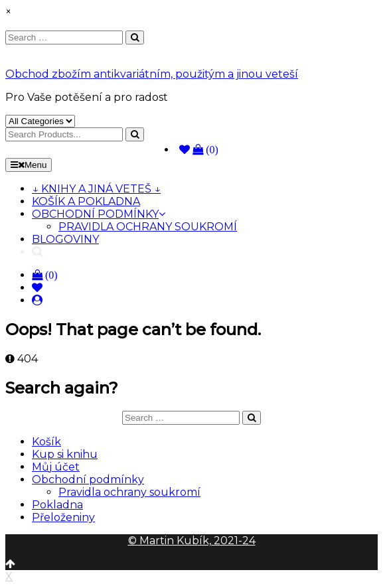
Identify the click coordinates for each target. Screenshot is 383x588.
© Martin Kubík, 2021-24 (192, 541)
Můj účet (56, 467)
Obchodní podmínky (88, 479)
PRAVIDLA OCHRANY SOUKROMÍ (148, 227)
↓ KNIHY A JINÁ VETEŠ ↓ (96, 189)
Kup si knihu (65, 454)
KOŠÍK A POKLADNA (86, 201)
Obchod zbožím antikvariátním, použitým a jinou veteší (152, 74)
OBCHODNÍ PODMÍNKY (99, 214)
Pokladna (57, 505)
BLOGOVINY (65, 239)
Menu (29, 165)
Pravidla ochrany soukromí (129, 492)
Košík (46, 442)
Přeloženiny (63, 517)
